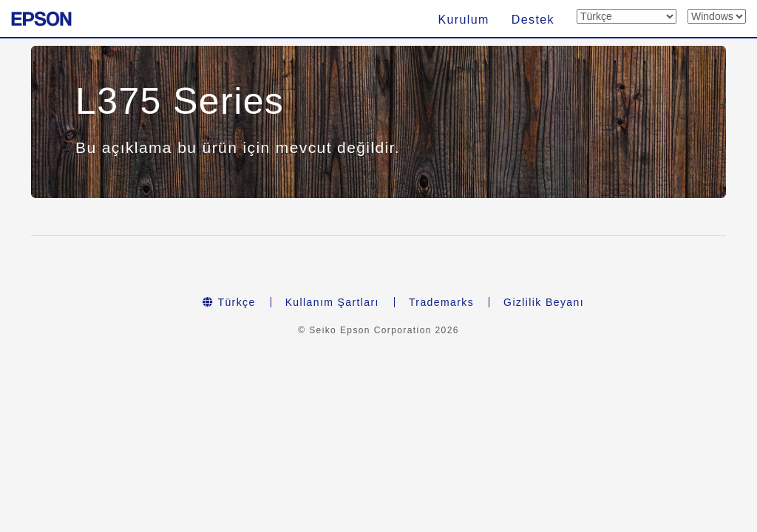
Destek (533, 20)
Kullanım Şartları (332, 302)
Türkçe (229, 302)
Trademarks (441, 302)
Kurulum (463, 20)
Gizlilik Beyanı (544, 302)
